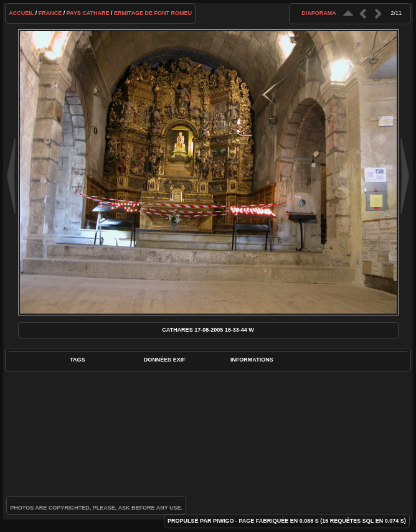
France (50, 13)
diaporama (319, 13)
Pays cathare (88, 13)
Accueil (21, 13)
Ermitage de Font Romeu (153, 13)
